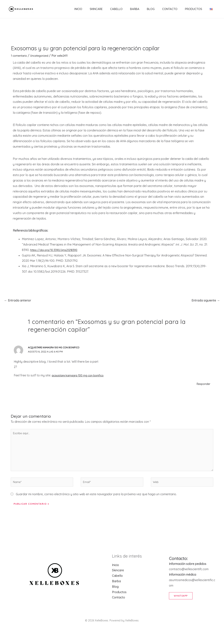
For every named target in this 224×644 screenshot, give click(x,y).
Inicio (90, 9)
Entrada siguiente (206, 300)
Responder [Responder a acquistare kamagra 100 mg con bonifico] (203, 384)
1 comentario (20, 56)
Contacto (172, 9)
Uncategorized (42, 56)
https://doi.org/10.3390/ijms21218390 (57, 250)
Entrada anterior (18, 300)
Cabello (124, 9)
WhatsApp (183, 603)
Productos (194, 9)
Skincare (106, 9)
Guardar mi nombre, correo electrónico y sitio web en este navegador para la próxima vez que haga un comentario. (96, 501)
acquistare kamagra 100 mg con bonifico (55, 347)
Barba (140, 9)
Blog (155, 9)
